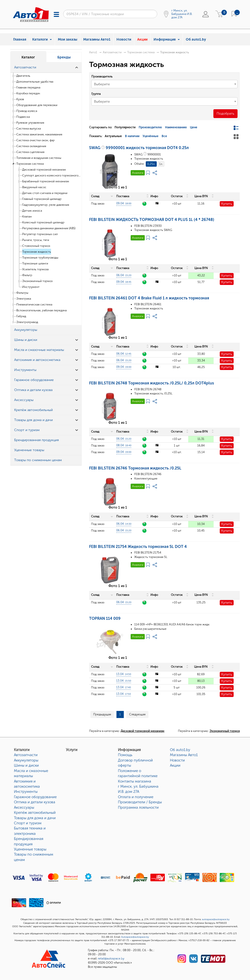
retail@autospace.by (111, 958)
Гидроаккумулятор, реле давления (46, 205)
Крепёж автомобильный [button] (33, 410)
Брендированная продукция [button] (36, 440)
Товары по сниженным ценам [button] (38, 460)
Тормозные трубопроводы (40, 258)
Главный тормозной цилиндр (42, 199)
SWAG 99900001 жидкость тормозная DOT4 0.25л (139, 148)
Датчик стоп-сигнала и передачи (45, 193)
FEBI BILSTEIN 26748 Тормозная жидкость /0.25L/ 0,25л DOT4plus (151, 383)
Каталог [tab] (28, 57)
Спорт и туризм (28, 823)
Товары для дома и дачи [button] (33, 420)
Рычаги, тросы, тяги (36, 240)
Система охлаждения (31, 146)
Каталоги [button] (42, 39)
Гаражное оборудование (35, 797)
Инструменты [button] (25, 370)
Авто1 (93, 52)
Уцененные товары (30, 849)
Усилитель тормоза (35, 269)
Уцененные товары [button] (29, 450)
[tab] (46, 68)
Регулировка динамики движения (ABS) (49, 228)
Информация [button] (167, 39)
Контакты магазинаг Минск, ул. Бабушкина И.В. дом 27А (138, 787)
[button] (77, 67)
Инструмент (31, 287)
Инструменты (26, 792)
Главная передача (28, 87)
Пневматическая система (34, 305)
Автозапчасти (112, 52)
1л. (161, 164)
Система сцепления (30, 152)
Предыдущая (102, 714)
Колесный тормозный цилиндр (43, 222)
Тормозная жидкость (37, 252)
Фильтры (22, 293)
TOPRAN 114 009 (105, 618)
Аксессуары (24, 807)
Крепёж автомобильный (35, 813)
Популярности (125, 127)
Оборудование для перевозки (37, 105)
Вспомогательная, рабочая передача (42, 310)
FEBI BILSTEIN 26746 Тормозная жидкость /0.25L (135, 468)
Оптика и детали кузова (35, 802)
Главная (20, 39)
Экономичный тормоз (37, 281)
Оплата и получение (136, 797)
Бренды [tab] (64, 57)
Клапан (27, 217)
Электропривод (27, 322)
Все (164, 136)
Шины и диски (26, 765)
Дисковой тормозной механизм (44, 170)
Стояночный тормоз (36, 246)
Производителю (150, 127)
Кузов (20, 99)
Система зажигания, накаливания (39, 134)
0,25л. (151, 164)
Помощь (125, 755)
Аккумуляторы (26, 760)
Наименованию (176, 127)
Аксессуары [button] (24, 400)
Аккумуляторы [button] (26, 330)
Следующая (137, 714)
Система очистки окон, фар (36, 140)
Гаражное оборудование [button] (34, 380)
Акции (142, 39)
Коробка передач (28, 93)
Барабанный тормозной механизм (46, 181)
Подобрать (225, 114)
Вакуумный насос (34, 187)
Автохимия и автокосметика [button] (37, 360)
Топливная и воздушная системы (39, 158)
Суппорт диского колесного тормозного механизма (52, 175)
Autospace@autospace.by (135, 937)
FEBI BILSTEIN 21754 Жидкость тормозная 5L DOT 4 (138, 547)
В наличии (132, 136)
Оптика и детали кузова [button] (33, 390)
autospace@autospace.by (216, 919)
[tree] (46, 199)
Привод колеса (27, 111)
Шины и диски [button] (26, 340)
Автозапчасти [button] (25, 67)
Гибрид (21, 316)
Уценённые (151, 136)
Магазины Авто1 (97, 39)
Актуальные (113, 136)
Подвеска (23, 117)
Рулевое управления (30, 123)
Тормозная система (30, 164)
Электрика (24, 299)
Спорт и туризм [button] (27, 430)
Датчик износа (32, 211)
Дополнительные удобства (35, 82)
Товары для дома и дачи (35, 818)
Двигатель (23, 76)
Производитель (102, 76)
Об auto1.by (196, 39)
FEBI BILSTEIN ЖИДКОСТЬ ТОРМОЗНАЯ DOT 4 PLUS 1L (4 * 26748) (152, 220)
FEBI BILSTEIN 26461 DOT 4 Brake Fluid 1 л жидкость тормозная (149, 298)
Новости (124, 39)
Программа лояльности (138, 807)
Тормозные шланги (35, 263)
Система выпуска (29, 129)
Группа (96, 94)
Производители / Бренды (140, 802)
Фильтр (27, 275)
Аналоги (138, 173)
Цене (194, 127)
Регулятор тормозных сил (40, 234)
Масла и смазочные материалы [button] (39, 350)
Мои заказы (68, 39)
